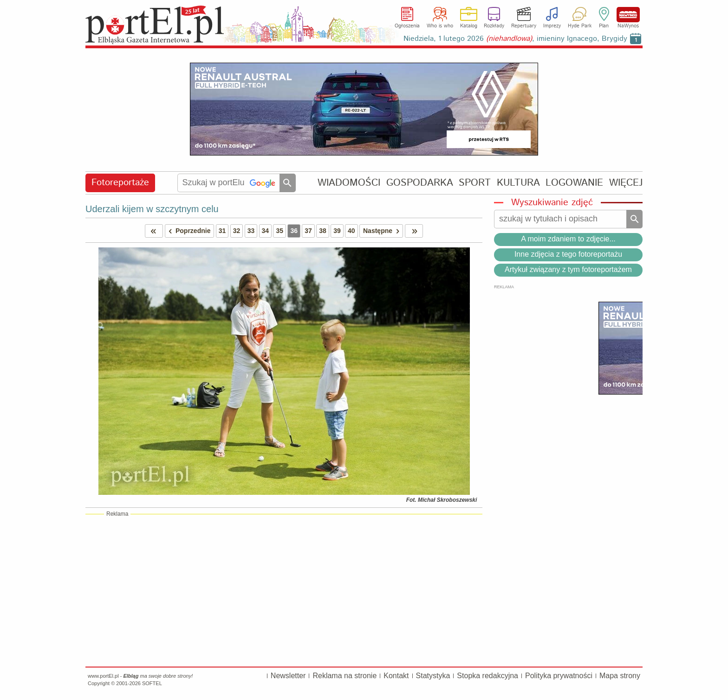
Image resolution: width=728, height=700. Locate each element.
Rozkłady (494, 26)
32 (237, 231)
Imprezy (552, 26)
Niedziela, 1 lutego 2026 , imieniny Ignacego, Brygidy (515, 39)
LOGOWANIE (574, 183)
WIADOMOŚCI (349, 183)
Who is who (440, 26)
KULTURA (518, 183)
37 (308, 231)
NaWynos (628, 15)
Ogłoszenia (407, 26)
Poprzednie (188, 231)
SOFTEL (152, 683)
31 (222, 231)
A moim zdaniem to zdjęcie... (568, 239)
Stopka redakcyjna (487, 676)
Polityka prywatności (559, 676)
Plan (604, 26)
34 (266, 231)
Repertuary (524, 26)
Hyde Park (580, 26)
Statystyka (433, 676)
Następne (383, 231)
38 (323, 231)
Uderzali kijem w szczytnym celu (152, 209)
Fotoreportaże (120, 183)
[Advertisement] (284, 590)
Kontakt (396, 676)
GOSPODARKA (420, 183)
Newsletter (288, 676)
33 (251, 231)
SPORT (475, 183)
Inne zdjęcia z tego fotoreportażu (568, 254)
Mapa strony (620, 676)
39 (337, 231)
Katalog (469, 26)
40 (351, 231)
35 (279, 231)
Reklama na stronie (344, 676)
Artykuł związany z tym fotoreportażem (568, 269)
